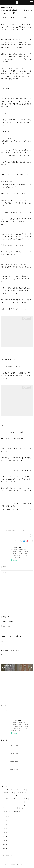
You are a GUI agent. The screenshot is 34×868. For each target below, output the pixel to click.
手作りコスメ (8, 793)
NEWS (20, 802)
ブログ (6, 808)
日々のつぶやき (19, 805)
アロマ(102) (4, 531)
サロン (5, 790)
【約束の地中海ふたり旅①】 (18, 744)
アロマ (3, 7)
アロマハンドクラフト (18, 790)
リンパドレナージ (9, 799)
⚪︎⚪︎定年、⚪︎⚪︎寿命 (7, 622)
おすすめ (13, 796)
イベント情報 (18, 808)
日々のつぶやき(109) (13, 531)
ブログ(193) (21, 531)
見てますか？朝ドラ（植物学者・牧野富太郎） (16, 636)
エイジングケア (8, 802)
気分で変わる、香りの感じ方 (10, 651)
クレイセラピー (21, 793)
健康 (17, 811)
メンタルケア (23, 799)
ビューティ (7, 811)
